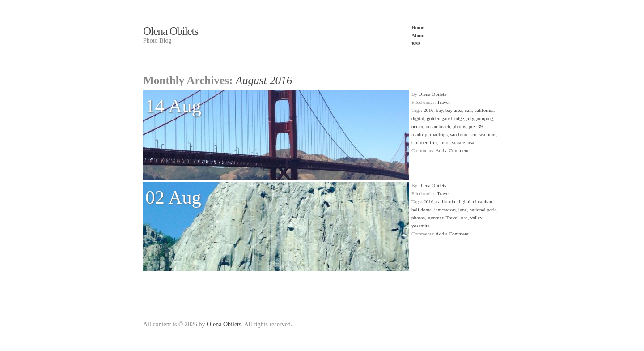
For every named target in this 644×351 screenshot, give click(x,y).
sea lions (488, 134)
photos (459, 126)
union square (452, 142)
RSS (416, 43)
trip (433, 142)
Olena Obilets (171, 31)
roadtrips (439, 134)
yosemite (420, 226)
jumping (485, 118)
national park (483, 210)
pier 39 (476, 126)
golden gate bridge (445, 118)
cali (468, 110)
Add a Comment (452, 150)
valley (476, 218)
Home (418, 27)
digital (418, 118)
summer (419, 142)
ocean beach (438, 126)
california (484, 110)
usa (471, 142)
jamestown (445, 210)
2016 (428, 110)
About (418, 35)
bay (439, 110)
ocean (417, 126)
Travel (443, 102)
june (463, 210)
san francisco (463, 134)
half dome (422, 210)
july (470, 118)
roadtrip (419, 134)
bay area (454, 110)
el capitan (483, 201)
